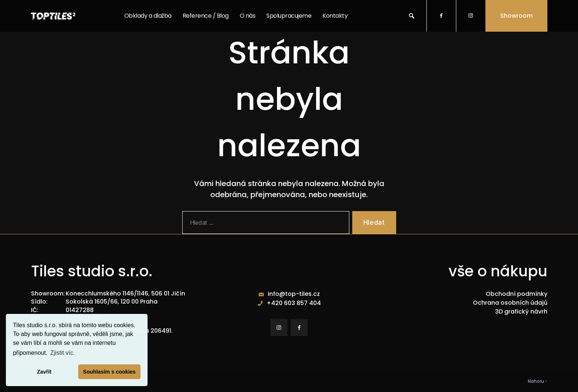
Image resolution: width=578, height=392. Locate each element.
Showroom (516, 16)
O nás (248, 16)
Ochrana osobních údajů (510, 303)
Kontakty (335, 16)
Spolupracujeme (289, 16)
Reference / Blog (206, 16)
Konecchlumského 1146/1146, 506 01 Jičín (125, 293)
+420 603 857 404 (294, 303)
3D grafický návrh (521, 311)
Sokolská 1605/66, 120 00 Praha (112, 302)
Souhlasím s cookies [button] (109, 372)
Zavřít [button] (44, 372)
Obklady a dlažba (148, 16)
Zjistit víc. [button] (63, 353)
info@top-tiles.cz (294, 294)
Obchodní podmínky (517, 294)
